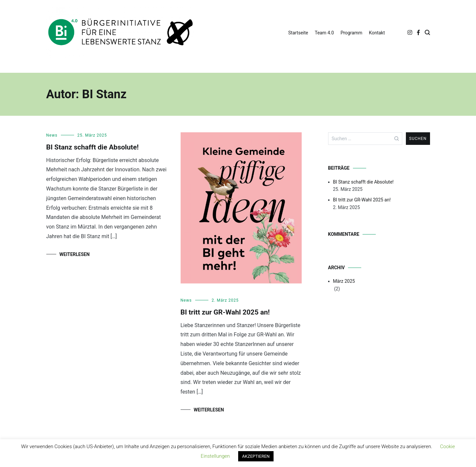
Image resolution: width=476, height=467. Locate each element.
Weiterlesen (75, 254)
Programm (351, 33)
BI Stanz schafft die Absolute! (93, 147)
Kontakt (377, 33)
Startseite (298, 33)
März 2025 (344, 281)
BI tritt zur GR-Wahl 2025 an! (225, 312)
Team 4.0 (324, 33)
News (52, 135)
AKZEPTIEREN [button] (256, 456)
